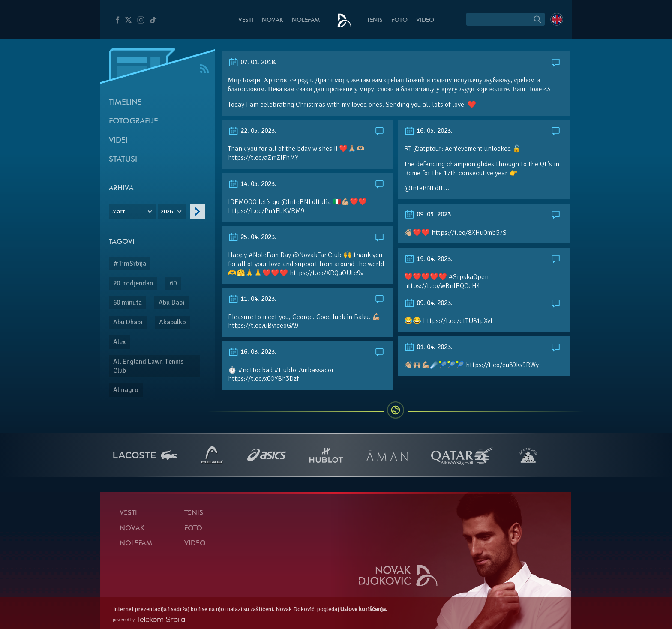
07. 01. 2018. (252, 62)
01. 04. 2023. (428, 347)
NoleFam (306, 20)
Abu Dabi (171, 303)
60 (173, 283)
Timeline (125, 103)
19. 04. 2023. (428, 259)
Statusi (123, 160)
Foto (399, 20)
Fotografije (133, 121)
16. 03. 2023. (252, 352)
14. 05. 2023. (252, 184)
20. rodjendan (133, 283)
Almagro (126, 390)
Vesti (246, 20)
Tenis (375, 20)
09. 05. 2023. (428, 214)
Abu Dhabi (128, 322)
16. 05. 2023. (428, 131)
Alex (119, 342)
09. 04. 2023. (428, 303)
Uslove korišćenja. (364, 609)
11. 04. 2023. (252, 299)
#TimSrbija (130, 264)
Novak (273, 20)
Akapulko (172, 322)
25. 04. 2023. (252, 237)
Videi (118, 141)
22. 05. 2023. (252, 131)
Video (425, 20)
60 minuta (127, 303)
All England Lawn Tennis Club (148, 366)
